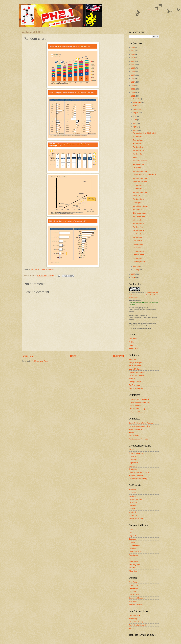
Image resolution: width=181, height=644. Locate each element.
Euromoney (133, 619)
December (137, 99)
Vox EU (132, 628)
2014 (133, 82)
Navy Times (133, 601)
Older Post (118, 356)
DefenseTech (134, 588)
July (135, 116)
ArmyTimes (133, 582)
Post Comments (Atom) (40, 361)
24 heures (132, 490)
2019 (133, 65)
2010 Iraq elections (140, 213)
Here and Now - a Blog (137, 409)
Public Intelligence (135, 429)
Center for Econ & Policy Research (141, 423)
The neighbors (138, 140)
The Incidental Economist (138, 625)
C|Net (131, 529)
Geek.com (133, 539)
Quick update (138, 203)
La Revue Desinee (135, 499)
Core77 (131, 533)
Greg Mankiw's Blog (136, 622)
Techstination (134, 561)
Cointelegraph (134, 460)
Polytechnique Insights (137, 372)
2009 (133, 274)
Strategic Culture (135, 382)
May (135, 123)
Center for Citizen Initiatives (139, 399)
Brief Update (137, 241)
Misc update (137, 220)
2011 (133, 92)
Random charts (138, 185)
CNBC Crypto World (136, 453)
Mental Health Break (140, 206)
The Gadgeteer (134, 565)
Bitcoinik (132, 450)
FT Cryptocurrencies (136, 475)
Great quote (137, 168)
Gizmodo (132, 542)
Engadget (132, 536)
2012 (133, 89)
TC (130, 558)
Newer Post (27, 356)
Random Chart (138, 227)
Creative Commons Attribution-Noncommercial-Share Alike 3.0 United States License (144, 295)
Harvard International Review (139, 426)
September (137, 109)
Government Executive (137, 598)
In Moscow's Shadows (137, 412)
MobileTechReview (136, 552)
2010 (133, 96)
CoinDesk (132, 456)
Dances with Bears (136, 405)
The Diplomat (134, 436)
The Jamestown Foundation (139, 439)
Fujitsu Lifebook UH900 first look (144, 175)
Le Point (132, 509)
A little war (137, 196)
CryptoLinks (133, 469)
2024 (133, 47)
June (135, 120)
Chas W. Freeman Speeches (139, 402)
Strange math (138, 244)
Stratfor (131, 432)
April (135, 127)
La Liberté (132, 496)
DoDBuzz (132, 592)
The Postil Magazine (136, 388)
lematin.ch (133, 512)
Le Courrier (133, 503)
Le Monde (132, 506)
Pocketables (133, 555)
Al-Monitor (133, 359)
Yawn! (135, 157)
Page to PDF (133, 348)
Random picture (139, 147)
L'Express (132, 493)
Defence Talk (133, 585)
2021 (133, 58)
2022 (133, 54)
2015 (133, 79)
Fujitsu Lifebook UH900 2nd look (145, 133)
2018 (133, 68)
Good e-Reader (134, 545)
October (136, 106)
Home (73, 356)
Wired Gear (133, 571)
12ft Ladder (133, 339)
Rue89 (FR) (133, 515)
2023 (133, 51)
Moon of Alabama (135, 369)
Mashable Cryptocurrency (138, 479)
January (136, 270)
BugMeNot (133, 345)
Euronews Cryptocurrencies (139, 472)
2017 (133, 72)
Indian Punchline (135, 366)
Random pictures (139, 251)
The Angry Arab (134, 385)
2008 (133, 277)
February (137, 266)
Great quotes (138, 248)
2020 (133, 61)
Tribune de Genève (136, 518)
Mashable (132, 549)
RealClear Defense (136, 604)
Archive (132, 342)
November (137, 102)
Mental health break (140, 171)
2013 (133, 86)
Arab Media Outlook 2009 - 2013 (43, 269)
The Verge (133, 568)
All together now (139, 164)
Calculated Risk (134, 615)
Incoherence (137, 209)
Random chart (138, 137)
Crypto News (133, 463)
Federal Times (134, 595)
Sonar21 (132, 379)
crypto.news (133, 466)
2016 (133, 75)
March (136, 130)
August (136, 113)
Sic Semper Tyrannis (136, 375)
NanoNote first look (140, 182)
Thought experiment (140, 161)
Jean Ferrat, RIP (139, 217)
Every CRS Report (135, 363)
